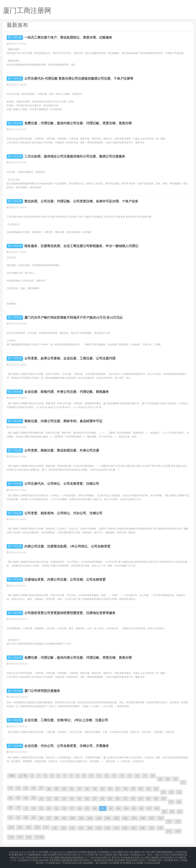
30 (64, 789)
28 (49, 789)
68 (179, 802)
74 (49, 808)
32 (79, 789)
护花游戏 (102, 852)
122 (90, 828)
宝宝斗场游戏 (105, 854)
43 (164, 792)
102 (90, 818)
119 (63, 828)
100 (72, 818)
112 (178, 821)
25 (26, 788)
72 (33, 808)
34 (95, 789)
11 (99, 776)
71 (26, 808)
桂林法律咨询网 (40, 859)
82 (111, 808)
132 (178, 831)
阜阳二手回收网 (165, 859)
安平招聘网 (126, 861)
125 (116, 828)
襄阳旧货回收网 (81, 859)
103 (99, 818)
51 (49, 799)
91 (180, 812)
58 (102, 799)
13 (114, 776)
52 (56, 799)
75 (56, 808)
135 (29, 837)
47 (18, 798)
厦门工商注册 (15, 37)
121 (81, 828)
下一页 (39, 837)
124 (107, 828)
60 (118, 799)
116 (37, 827)
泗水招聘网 (120, 859)
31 (72, 789)
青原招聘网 (55, 859)
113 (11, 827)
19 (160, 779)
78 (79, 808)
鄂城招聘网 (132, 859)
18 (153, 776)
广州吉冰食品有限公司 (100, 856)
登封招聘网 (108, 859)
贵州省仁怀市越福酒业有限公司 (128, 856)
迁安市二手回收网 (147, 859)
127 (134, 828)
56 (87, 799)
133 (11, 837)
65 (156, 799)
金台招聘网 (138, 861)
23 (11, 788)
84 (126, 808)
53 (64, 799)
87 (149, 808)
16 (137, 776)
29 (56, 789)
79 (87, 808)
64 (148, 799)
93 (18, 818)
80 (95, 808)
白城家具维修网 (48, 854)
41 (148, 789)
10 (91, 776)
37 (118, 789)
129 (151, 828)
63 (141, 799)
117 (46, 827)
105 (116, 818)
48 (26, 798)
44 (171, 792)
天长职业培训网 (152, 861)
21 (176, 779)
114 (20, 827)
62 (133, 799)
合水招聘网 (114, 861)
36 (110, 789)
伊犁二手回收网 (47, 861)
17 (145, 776)
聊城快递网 (17, 854)
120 (72, 828)
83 (118, 808)
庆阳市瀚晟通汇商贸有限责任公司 (162, 856)
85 (134, 808)
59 (110, 799)
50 (41, 799)
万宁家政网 (96, 859)
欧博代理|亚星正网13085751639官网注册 (77, 854)
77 (72, 808)
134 (20, 837)
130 (160, 828)
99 (64, 818)
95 (33, 818)
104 (108, 818)
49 (33, 798)
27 (41, 788)
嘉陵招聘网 (67, 859)
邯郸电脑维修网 (164, 852)
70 (18, 808)
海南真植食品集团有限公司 (74, 856)
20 (168, 779)
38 (125, 789)
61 (125, 799)
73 (41, 808)
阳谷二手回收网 (64, 861)
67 (171, 802)
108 (143, 818)
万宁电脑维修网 (32, 854)
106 (125, 818)
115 (29, 827)
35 (102, 789)
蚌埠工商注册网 (51, 856)
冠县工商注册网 (131, 852)
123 (99, 828)
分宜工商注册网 (148, 852)
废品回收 (92, 852)
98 (56, 818)
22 (183, 782)
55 (79, 799)
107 (134, 818)
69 (11, 808)
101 (81, 818)
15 (130, 776)
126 (125, 828)
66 (164, 799)
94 (26, 818)
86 (141, 808)
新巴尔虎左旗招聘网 (82, 861)
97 (49, 818)
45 (179, 792)
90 (172, 812)
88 (157, 808)
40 (141, 789)
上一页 (23, 776)
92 (11, 818)
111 (169, 821)
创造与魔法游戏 (121, 854)
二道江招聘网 (100, 861)
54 (72, 799)
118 (55, 828)
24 (18, 788)
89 (164, 812)
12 (107, 776)
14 (122, 776)
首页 (12, 776)
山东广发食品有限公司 (31, 856)
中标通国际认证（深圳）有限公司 (146, 854)
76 (64, 808)
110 (160, 818)
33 (87, 789)
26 (33, 788)
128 (143, 828)
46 (11, 798)
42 (156, 789)
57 (95, 799)
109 (152, 818)
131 (169, 831)
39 (133, 789)
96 (41, 818)
